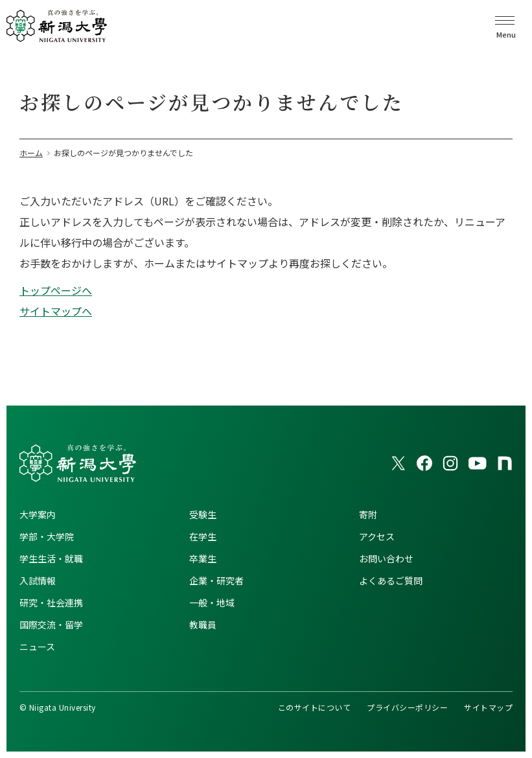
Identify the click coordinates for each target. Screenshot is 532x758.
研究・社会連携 (51, 603)
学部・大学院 (47, 536)
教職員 (203, 625)
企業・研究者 (216, 580)
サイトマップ (488, 707)
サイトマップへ (56, 311)
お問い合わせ (386, 558)
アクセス (377, 536)
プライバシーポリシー (407, 707)
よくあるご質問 (391, 580)
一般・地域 (212, 603)
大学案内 (38, 514)
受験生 (203, 514)
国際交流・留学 (51, 625)
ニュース (37, 647)
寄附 (368, 514)
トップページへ (56, 290)
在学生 (203, 536)
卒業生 (203, 558)
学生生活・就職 (51, 558)
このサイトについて (314, 707)
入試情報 (38, 580)
